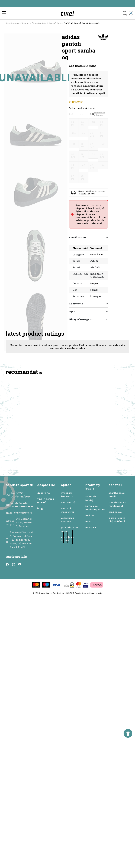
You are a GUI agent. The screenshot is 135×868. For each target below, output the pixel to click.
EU (71, 114)
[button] (5, 13)
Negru (94, 283)
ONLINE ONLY (76, 102)
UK (92, 114)
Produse (26, 23)
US (81, 114)
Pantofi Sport (56, 23)
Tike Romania (13, 23)
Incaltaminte (40, 23)
